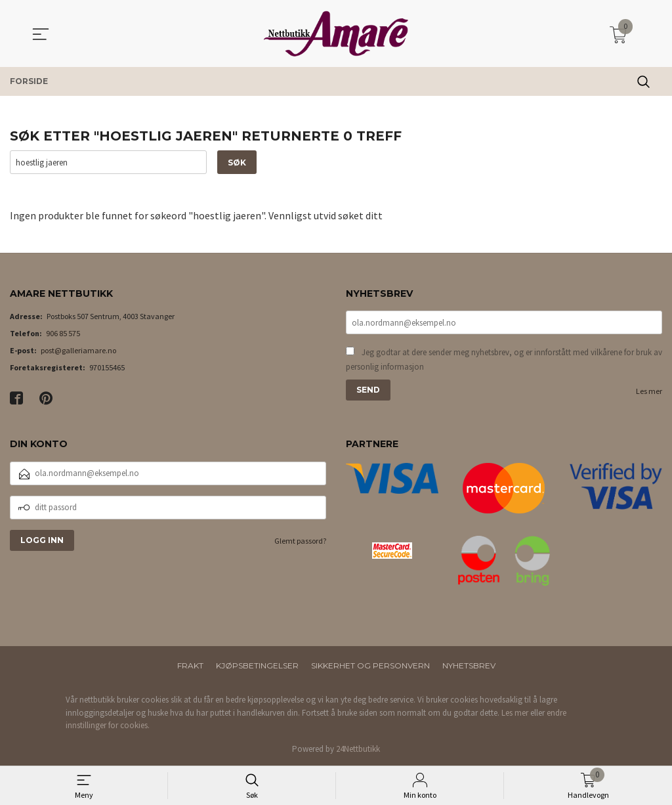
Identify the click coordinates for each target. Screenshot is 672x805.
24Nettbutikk (358, 749)
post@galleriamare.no (78, 351)
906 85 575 (63, 334)
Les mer (649, 392)
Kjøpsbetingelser (257, 665)
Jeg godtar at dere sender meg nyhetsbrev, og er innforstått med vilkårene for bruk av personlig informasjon (504, 360)
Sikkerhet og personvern (370, 665)
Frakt (190, 665)
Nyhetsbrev (469, 665)
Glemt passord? (300, 541)
